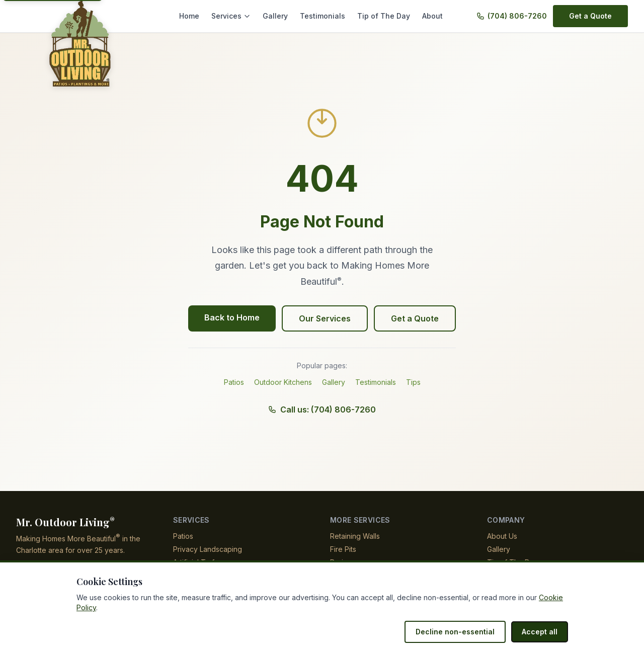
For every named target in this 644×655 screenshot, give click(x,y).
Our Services (325, 318)
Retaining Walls (355, 536)
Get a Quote (591, 16)
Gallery (284, 16)
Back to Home (234, 317)
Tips (414, 382)
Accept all (541, 632)
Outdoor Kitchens (283, 382)
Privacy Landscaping (207, 549)
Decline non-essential (460, 632)
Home (201, 16)
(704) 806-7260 (518, 16)
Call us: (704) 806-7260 (322, 410)
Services (242, 16)
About (432, 16)
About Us (502, 536)
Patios (234, 382)
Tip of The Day (386, 16)
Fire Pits (343, 549)
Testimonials (329, 16)
